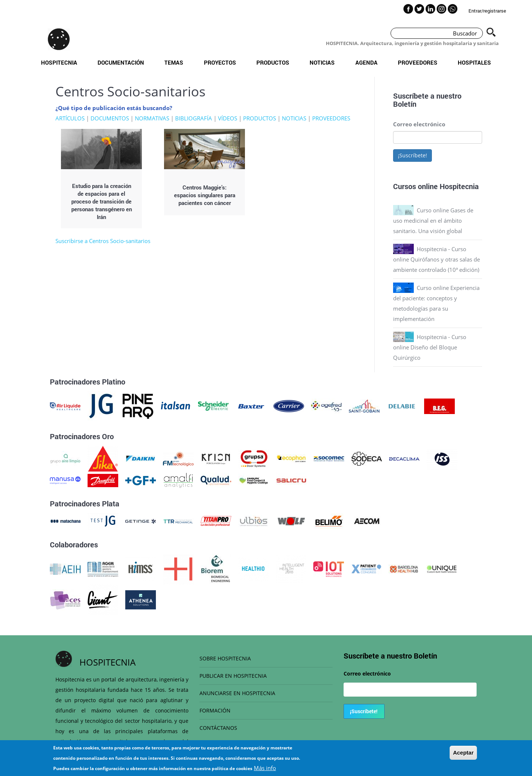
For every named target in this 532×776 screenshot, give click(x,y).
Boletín (405, 104)
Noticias (322, 62)
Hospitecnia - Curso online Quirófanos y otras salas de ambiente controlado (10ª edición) (436, 259)
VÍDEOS (228, 118)
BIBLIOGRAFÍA (194, 118)
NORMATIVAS (152, 118)
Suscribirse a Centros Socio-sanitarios (103, 241)
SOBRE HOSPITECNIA (225, 658)
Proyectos (220, 62)
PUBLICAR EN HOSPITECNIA (233, 676)
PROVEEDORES (331, 118)
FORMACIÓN (215, 710)
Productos (273, 62)
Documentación (121, 62)
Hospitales (474, 62)
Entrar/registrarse (487, 11)
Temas (174, 62)
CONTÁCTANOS (218, 728)
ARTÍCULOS (70, 118)
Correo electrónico (419, 124)
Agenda (366, 62)
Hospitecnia (59, 62)
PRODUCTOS (260, 118)
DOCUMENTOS (110, 118)
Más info (265, 768)
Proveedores (418, 62)
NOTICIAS (294, 118)
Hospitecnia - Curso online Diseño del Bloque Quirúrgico (430, 347)
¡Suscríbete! (412, 155)
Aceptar (463, 753)
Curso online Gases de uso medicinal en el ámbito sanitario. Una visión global (433, 221)
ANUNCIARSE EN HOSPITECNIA (237, 693)
